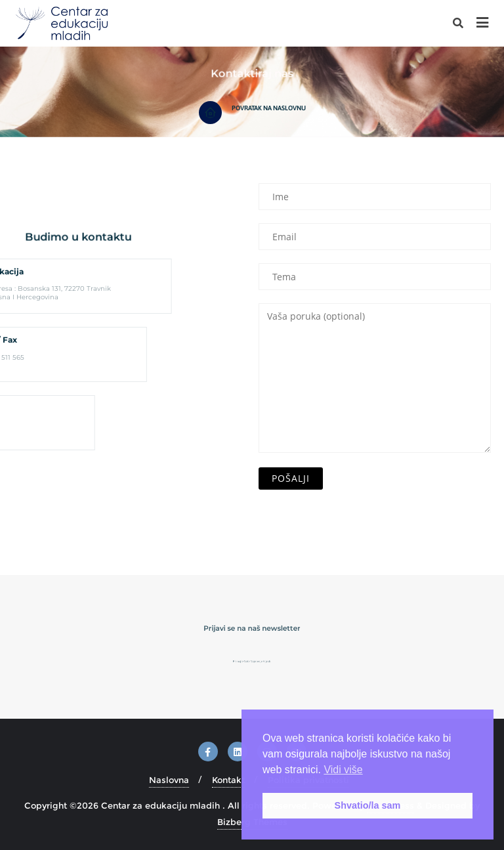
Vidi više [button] (343, 770)
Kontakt (228, 780)
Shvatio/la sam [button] (368, 805)
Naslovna (169, 780)
